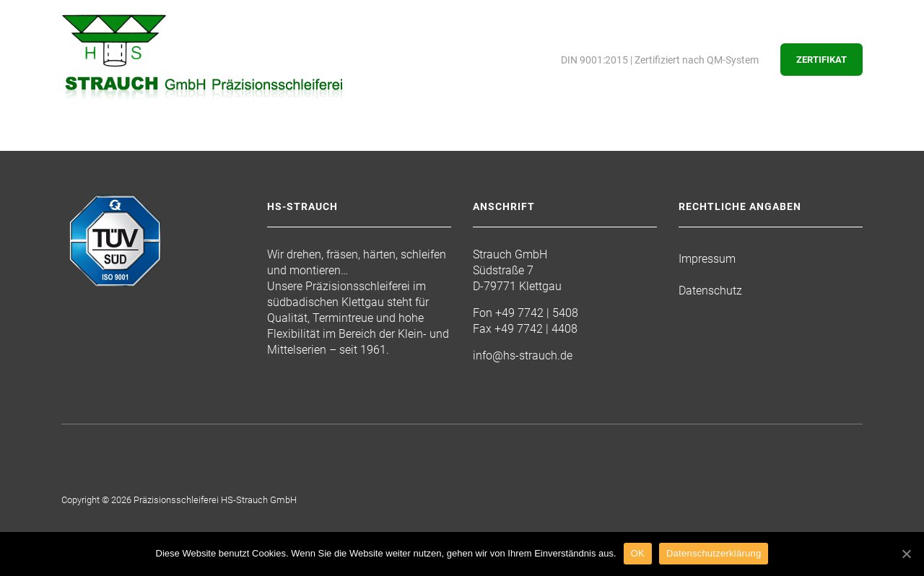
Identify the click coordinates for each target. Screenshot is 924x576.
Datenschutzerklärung (714, 553)
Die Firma (183, 146)
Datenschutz (710, 291)
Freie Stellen (504, 146)
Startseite (93, 146)
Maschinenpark (387, 146)
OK (638, 553)
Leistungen (275, 146)
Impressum (707, 259)
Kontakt (600, 146)
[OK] (906, 554)
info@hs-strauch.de (523, 355)
